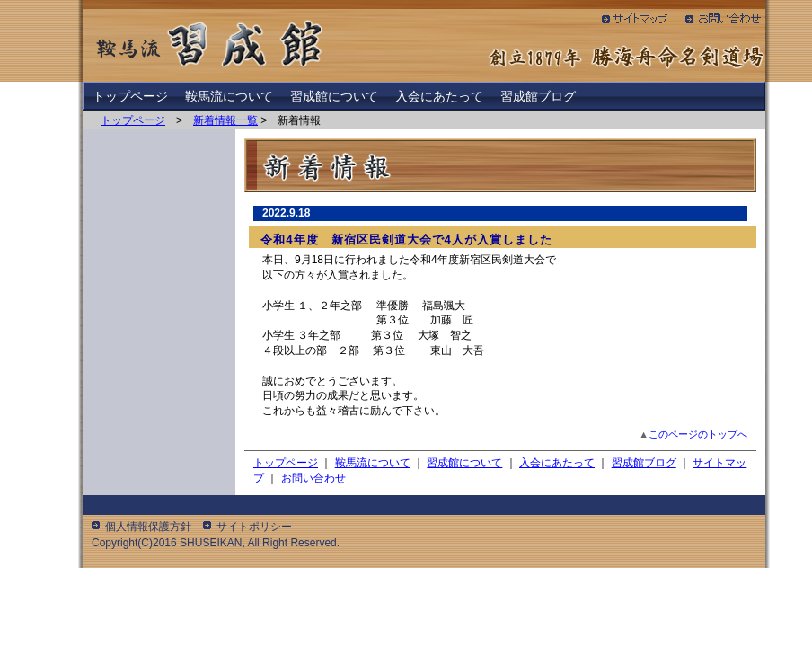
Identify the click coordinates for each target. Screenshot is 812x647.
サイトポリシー (254, 527)
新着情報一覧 (225, 120)
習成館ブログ (538, 96)
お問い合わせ (313, 478)
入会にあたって (439, 96)
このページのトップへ (698, 434)
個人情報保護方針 (148, 527)
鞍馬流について (229, 96)
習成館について (334, 96)
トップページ (130, 96)
